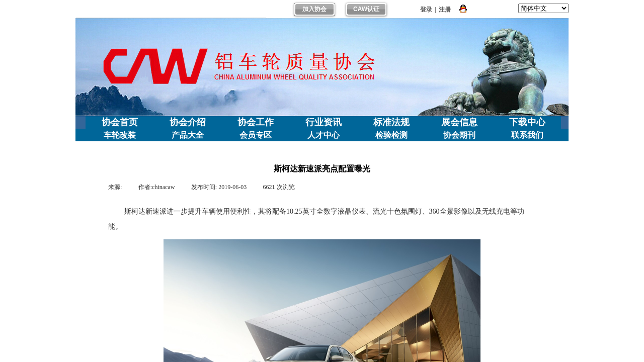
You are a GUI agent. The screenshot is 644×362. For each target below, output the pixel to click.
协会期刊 (459, 135)
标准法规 (391, 122)
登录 (426, 10)
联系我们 (527, 135)
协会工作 (256, 122)
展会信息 (459, 122)
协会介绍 (188, 122)
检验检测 (391, 135)
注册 (445, 10)
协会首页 (120, 122)
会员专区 (256, 135)
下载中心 (527, 122)
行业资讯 (324, 122)
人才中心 (324, 135)
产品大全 (188, 135)
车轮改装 (120, 135)
